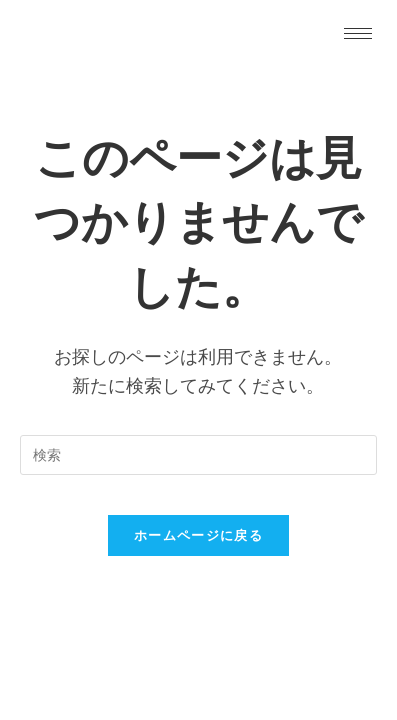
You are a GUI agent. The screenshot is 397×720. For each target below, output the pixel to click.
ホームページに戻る (198, 535)
